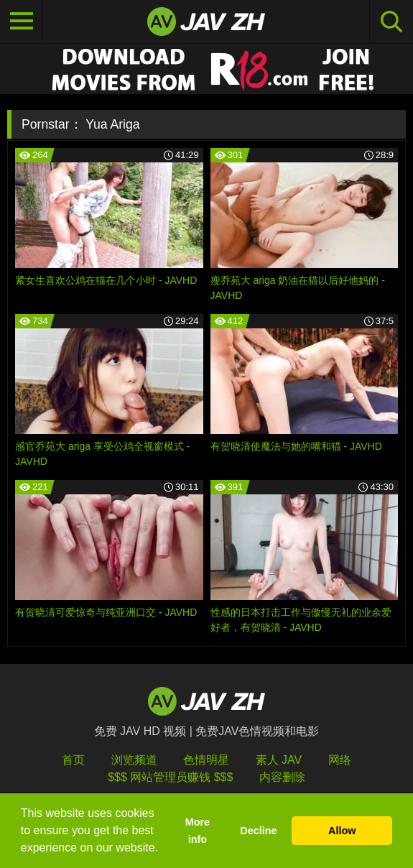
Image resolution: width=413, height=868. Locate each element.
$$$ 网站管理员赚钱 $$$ (170, 777)
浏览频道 (134, 760)
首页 (73, 760)
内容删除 (282, 777)
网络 (340, 760)
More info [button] (198, 831)
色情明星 (206, 760)
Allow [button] (342, 831)
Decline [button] (258, 831)
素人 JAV (279, 760)
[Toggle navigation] (22, 22)
